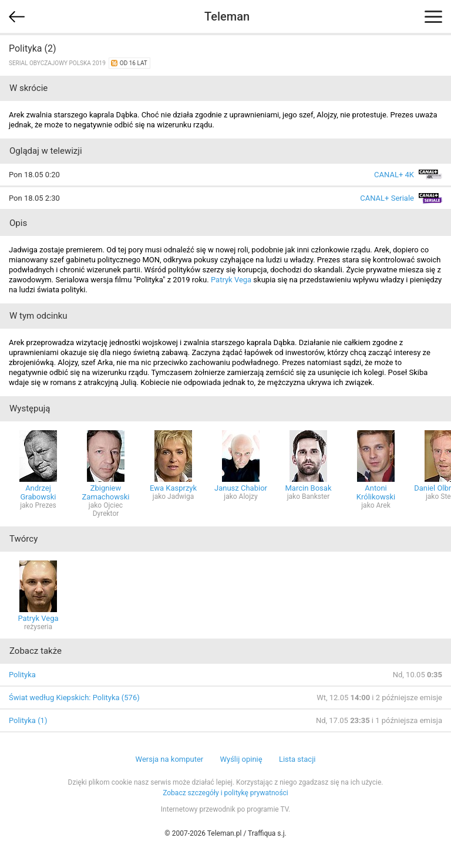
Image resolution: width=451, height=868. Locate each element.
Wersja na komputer (170, 759)
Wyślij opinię (241, 759)
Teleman (227, 16)
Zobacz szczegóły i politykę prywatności (225, 793)
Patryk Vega (231, 280)
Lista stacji (297, 759)
